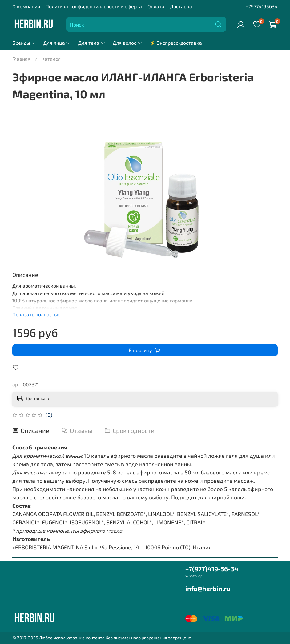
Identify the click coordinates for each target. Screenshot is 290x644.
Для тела (92, 43)
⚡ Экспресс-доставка (176, 43)
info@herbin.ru (208, 588)
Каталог (51, 59)
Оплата (156, 6)
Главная (21, 59)
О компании (26, 6)
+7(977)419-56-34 (212, 569)
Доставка (181, 6)
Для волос (127, 43)
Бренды (24, 43)
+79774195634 (262, 6)
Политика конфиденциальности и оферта (94, 6)
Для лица (57, 43)
